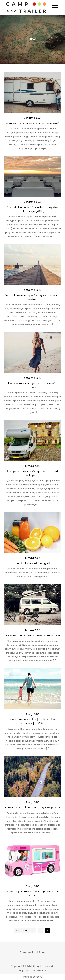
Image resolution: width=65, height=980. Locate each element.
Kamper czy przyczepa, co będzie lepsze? (33, 123)
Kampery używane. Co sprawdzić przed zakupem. (32, 473)
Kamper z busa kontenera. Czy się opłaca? (32, 808)
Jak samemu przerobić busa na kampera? (33, 635)
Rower (42, 952)
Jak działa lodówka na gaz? (32, 563)
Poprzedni (22, 931)
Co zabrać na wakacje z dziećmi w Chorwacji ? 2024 (32, 721)
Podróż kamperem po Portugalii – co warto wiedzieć (33, 297)
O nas (23, 952)
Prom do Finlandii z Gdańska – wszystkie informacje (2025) (32, 209)
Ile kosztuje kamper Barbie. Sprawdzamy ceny (32, 894)
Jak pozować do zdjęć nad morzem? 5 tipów (33, 385)
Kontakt (32, 952)
